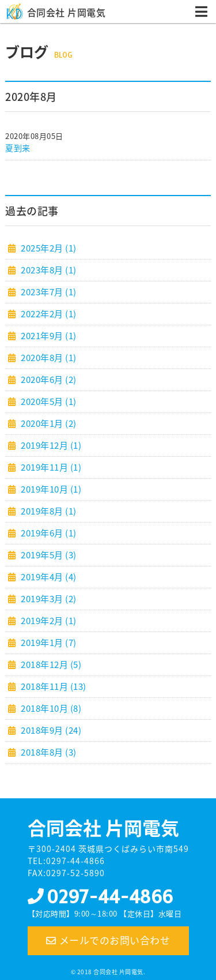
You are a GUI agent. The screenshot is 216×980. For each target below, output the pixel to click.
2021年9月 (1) (48, 336)
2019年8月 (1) (48, 511)
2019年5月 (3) (48, 555)
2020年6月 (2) (48, 380)
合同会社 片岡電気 (67, 12)
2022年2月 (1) (48, 314)
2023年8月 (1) (48, 270)
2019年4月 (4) (48, 577)
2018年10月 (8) (50, 708)
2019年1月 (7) (48, 643)
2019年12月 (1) (50, 445)
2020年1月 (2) (48, 423)
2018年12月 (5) (50, 664)
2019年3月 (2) (48, 599)
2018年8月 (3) (48, 752)
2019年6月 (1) (48, 533)
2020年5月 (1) (48, 401)
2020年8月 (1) (48, 358)
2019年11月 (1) (50, 467)
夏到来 (18, 148)
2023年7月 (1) (48, 292)
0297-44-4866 (110, 897)
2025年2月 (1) (48, 248)
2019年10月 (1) (50, 489)
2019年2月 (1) (48, 621)
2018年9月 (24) (50, 730)
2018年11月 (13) (53, 686)
